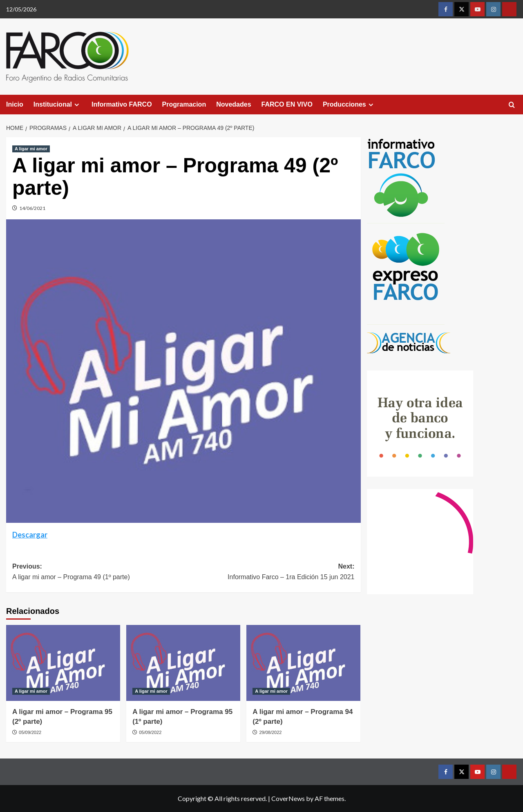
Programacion (184, 104)
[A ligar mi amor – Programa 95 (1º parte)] (183, 663)
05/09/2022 (30, 732)
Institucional (57, 105)
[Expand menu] (77, 105)
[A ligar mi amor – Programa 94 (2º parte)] (303, 663)
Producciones (349, 105)
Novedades (234, 104)
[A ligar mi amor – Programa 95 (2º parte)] (63, 663)
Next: (269, 572)
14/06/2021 (32, 208)
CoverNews (288, 798)
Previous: (98, 572)
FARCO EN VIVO (287, 104)
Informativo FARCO (122, 104)
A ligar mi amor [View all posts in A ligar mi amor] (31, 149)
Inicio (15, 104)
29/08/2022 (270, 732)
